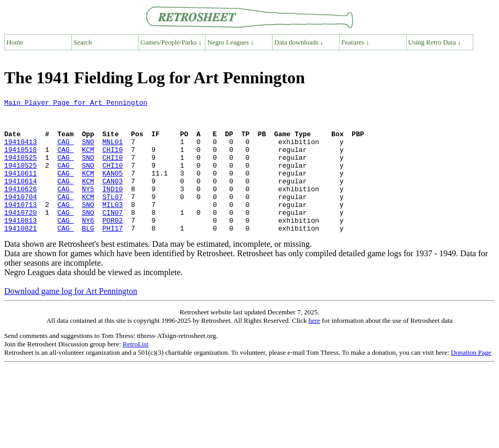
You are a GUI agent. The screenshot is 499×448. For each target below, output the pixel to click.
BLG (88, 255)
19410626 (20, 207)
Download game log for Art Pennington (71, 318)
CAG (65, 151)
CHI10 (112, 160)
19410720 (20, 236)
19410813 (20, 245)
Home (15, 42)
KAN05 (112, 189)
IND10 (112, 207)
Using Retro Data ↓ (435, 42)
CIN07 (112, 236)
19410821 (20, 255)
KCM (88, 160)
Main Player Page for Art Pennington (76, 104)
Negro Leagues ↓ (231, 42)
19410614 (20, 198)
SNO (88, 151)
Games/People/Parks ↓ (171, 42)
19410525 (20, 170)
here (314, 347)
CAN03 (112, 198)
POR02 (112, 245)
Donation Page (471, 379)
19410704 (20, 217)
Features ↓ (355, 42)
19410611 (20, 189)
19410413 (20, 151)
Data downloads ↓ (299, 42)
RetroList (135, 371)
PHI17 (112, 255)
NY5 (88, 207)
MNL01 (112, 151)
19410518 (20, 160)
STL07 (112, 217)
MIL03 (112, 226)
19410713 (20, 226)
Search (83, 42)
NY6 (88, 245)
